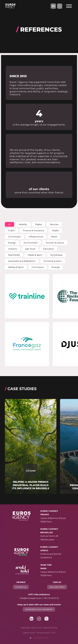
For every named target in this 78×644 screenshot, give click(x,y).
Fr (60, 6)
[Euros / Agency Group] (10, 6)
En (53, 6)
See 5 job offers (57, 587)
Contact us (21, 587)
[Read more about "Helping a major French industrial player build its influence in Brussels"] (31, 446)
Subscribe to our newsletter (39, 609)
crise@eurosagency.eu (31, 598)
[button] (9, 224)
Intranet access (41, 638)
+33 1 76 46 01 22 (51, 598)
